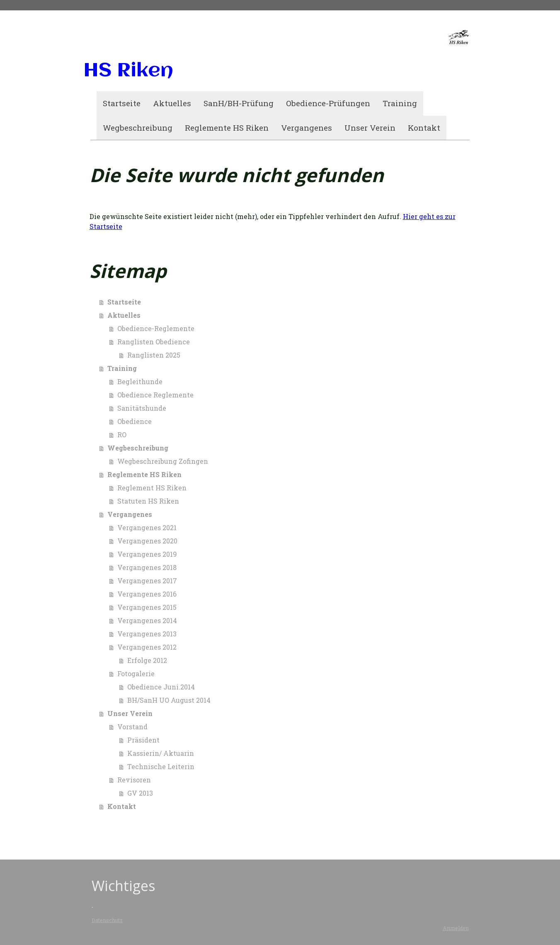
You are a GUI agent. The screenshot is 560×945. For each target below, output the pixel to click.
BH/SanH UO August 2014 (169, 700)
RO (122, 435)
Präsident (143, 740)
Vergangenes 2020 (147, 541)
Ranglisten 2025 (154, 355)
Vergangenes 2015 (147, 607)
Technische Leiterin (161, 766)
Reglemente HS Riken (227, 128)
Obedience (135, 421)
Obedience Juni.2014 (161, 687)
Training (400, 103)
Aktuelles (172, 103)
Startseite (122, 103)
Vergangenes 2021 (147, 527)
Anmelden (456, 928)
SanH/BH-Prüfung (239, 103)
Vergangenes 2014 (147, 620)
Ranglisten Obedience (154, 342)
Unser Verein (370, 128)
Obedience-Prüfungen (328, 103)
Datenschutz (107, 920)
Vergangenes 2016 (147, 594)
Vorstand (132, 727)
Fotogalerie (136, 673)
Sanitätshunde (142, 408)
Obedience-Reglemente (156, 328)
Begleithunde (140, 381)
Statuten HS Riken (148, 501)
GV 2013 (140, 793)
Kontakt (424, 128)
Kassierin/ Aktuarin (161, 753)
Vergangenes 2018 (147, 567)
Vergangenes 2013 (147, 634)
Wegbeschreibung (138, 128)
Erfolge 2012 (147, 660)
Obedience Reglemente (155, 395)
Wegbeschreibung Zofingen (163, 461)
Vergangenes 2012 (147, 647)
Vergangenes (307, 128)
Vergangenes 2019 (147, 554)
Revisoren (134, 780)
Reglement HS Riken (152, 488)
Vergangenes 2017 (147, 581)
